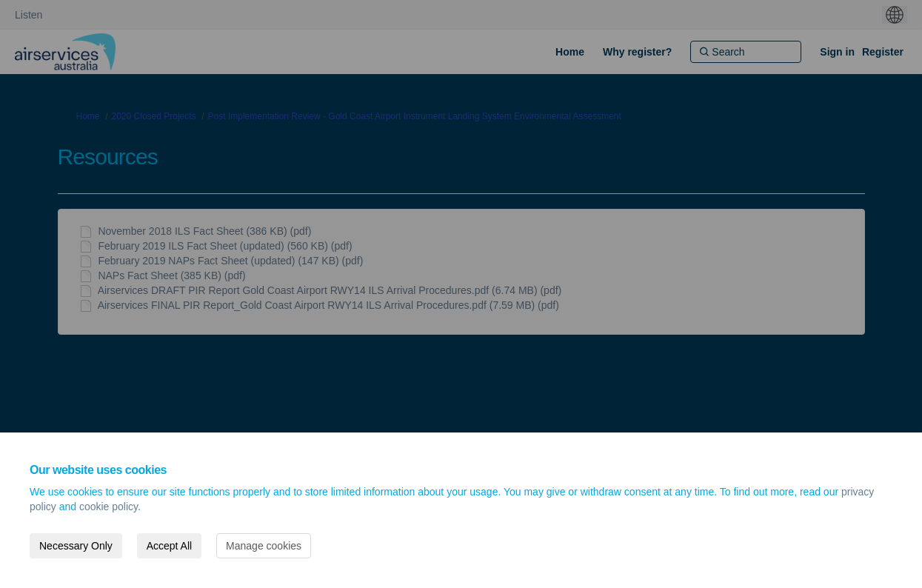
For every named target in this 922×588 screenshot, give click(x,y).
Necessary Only (76, 546)
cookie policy (108, 507)
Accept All (169, 546)
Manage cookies (264, 546)
